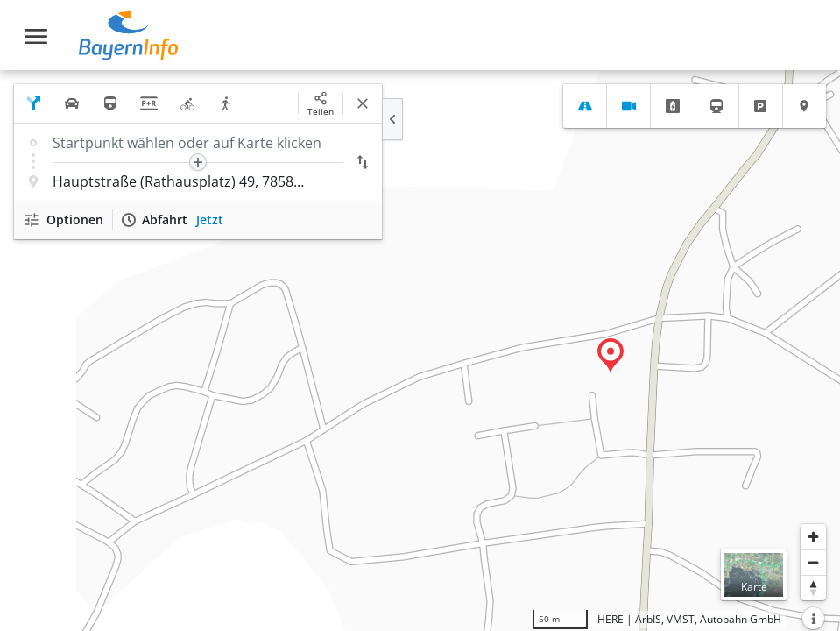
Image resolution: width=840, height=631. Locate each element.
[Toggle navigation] (36, 36)
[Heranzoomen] (813, 537)
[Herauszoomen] (813, 562)
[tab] (585, 106)
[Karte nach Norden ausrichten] (813, 588)
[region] (420, 351)
